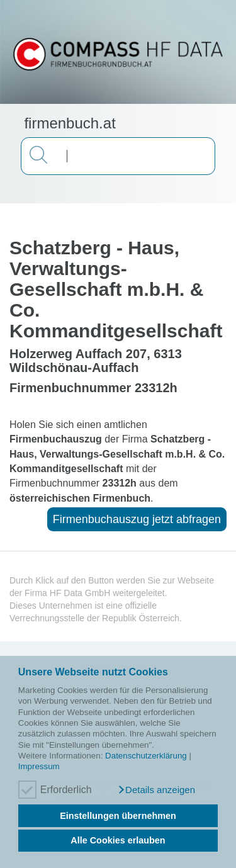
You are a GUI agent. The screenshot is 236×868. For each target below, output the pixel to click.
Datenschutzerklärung (146, 756)
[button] (156, 790)
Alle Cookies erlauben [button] (118, 840)
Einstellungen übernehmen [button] (118, 816)
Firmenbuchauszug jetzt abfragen (137, 519)
